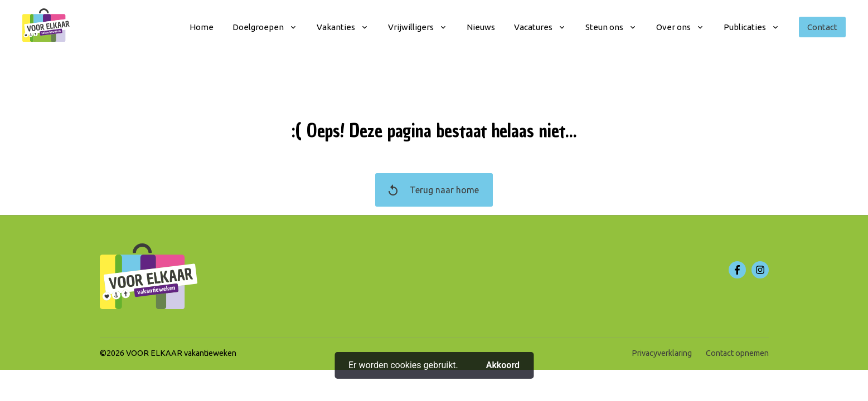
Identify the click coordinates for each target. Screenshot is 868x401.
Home (202, 27)
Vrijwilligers (411, 27)
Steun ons (604, 27)
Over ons (673, 27)
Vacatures (533, 27)
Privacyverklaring (662, 353)
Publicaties (745, 27)
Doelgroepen (258, 27)
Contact (822, 27)
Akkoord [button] (503, 365)
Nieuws (481, 27)
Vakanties (336, 27)
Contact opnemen (737, 353)
